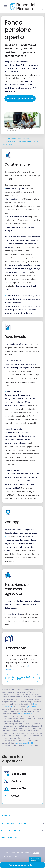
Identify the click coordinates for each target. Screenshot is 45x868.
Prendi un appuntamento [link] (20, 99)
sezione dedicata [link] (25, 714)
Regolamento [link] (31, 707)
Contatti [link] (12, 781)
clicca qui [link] (14, 748)
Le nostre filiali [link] (15, 788)
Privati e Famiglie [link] (15, 138)
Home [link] (5, 138)
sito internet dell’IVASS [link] (24, 743)
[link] (36, 853)
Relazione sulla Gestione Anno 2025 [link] (21, 678)
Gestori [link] (12, 796)
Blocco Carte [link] (15, 774)
